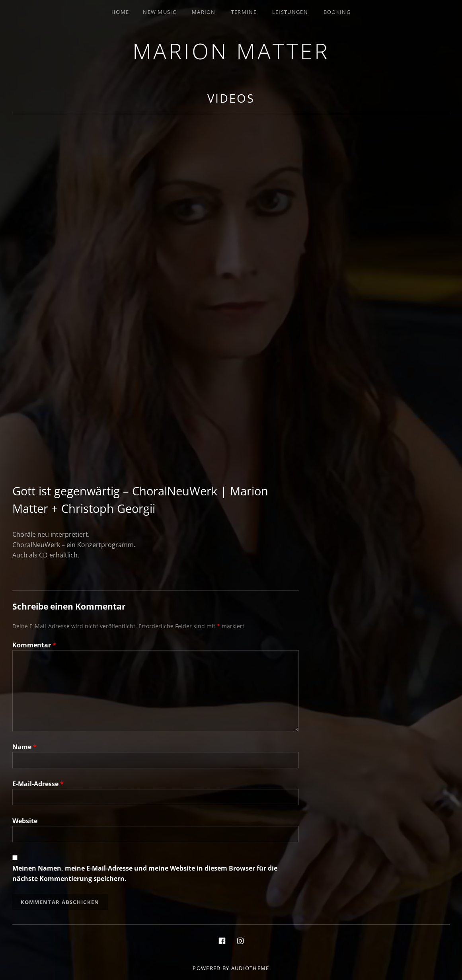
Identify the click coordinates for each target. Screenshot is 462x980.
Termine (244, 12)
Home (120, 12)
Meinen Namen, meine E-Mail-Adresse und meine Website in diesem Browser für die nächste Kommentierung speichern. (145, 873)
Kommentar (34, 645)
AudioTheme (250, 968)
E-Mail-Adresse (38, 784)
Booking (337, 12)
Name (24, 747)
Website (25, 821)
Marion (204, 12)
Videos (231, 98)
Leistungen (290, 12)
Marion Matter (231, 51)
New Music (160, 12)
